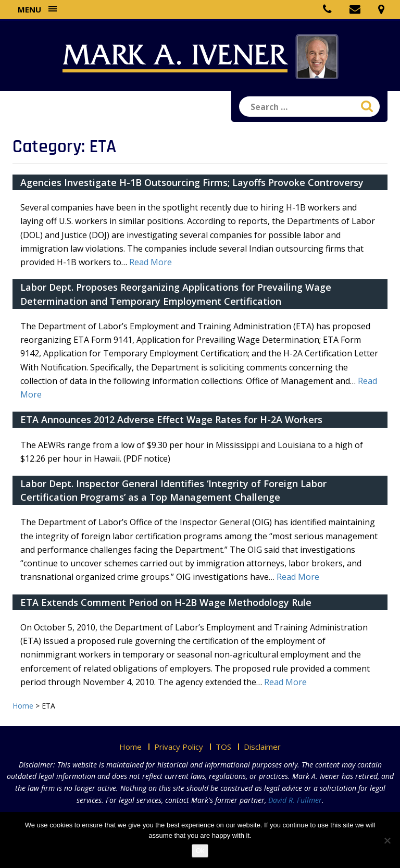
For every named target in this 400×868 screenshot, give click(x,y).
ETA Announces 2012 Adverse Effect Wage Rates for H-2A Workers (171, 419)
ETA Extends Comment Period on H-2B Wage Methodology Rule (166, 602)
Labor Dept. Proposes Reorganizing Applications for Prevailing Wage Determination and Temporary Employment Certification (176, 294)
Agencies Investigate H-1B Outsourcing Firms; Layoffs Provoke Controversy (192, 182)
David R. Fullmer (295, 800)
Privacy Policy (179, 747)
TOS (223, 747)
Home (130, 747)
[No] (387, 840)
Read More (151, 262)
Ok (200, 851)
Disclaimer (262, 747)
